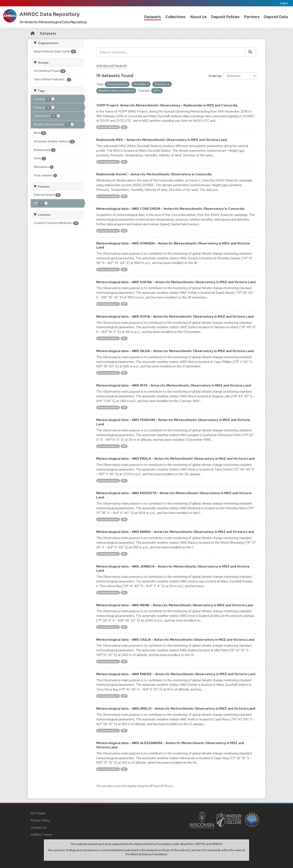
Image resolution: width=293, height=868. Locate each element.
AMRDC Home (41, 835)
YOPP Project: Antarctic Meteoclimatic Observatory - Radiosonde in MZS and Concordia (167, 105)
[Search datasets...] (171, 52)
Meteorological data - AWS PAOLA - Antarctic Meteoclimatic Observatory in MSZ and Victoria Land (175, 459)
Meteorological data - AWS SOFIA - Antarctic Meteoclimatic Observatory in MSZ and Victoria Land (175, 316)
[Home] (33, 33)
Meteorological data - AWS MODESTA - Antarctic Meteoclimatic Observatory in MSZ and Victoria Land (174, 495)
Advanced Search (112, 66)
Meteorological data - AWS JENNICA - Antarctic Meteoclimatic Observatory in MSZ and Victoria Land (173, 569)
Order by (215, 76)
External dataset (108, 127)
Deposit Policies (225, 17)
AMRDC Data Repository (50, 14)
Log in (284, 3)
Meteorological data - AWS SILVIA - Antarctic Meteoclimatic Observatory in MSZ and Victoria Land (175, 351)
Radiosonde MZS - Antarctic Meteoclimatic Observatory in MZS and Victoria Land (161, 140)
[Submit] (251, 52)
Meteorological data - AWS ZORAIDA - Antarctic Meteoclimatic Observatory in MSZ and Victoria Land (173, 245)
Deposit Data (276, 17)
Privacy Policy (40, 820)
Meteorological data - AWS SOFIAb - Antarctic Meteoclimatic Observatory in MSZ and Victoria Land (176, 282)
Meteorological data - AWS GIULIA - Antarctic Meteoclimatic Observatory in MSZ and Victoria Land (175, 640)
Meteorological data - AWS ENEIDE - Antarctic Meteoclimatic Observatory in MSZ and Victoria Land (176, 674)
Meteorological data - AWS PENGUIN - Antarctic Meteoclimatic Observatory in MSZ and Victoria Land (173, 422)
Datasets (153, 17)
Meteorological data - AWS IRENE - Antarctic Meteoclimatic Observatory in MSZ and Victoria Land (175, 605)
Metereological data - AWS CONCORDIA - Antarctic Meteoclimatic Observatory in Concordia (170, 209)
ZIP (124, 127)
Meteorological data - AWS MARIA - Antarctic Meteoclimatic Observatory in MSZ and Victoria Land (175, 532)
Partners (252, 17)
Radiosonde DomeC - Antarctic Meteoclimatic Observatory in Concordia (154, 174)
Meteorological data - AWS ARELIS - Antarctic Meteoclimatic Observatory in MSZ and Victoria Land (176, 708)
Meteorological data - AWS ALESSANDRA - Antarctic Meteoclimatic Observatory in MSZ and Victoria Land (170, 745)
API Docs (166, 786)
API (151, 786)
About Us (198, 17)
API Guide (38, 813)
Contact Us (39, 828)
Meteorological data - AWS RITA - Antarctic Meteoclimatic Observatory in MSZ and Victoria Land (174, 385)
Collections (175, 17)
